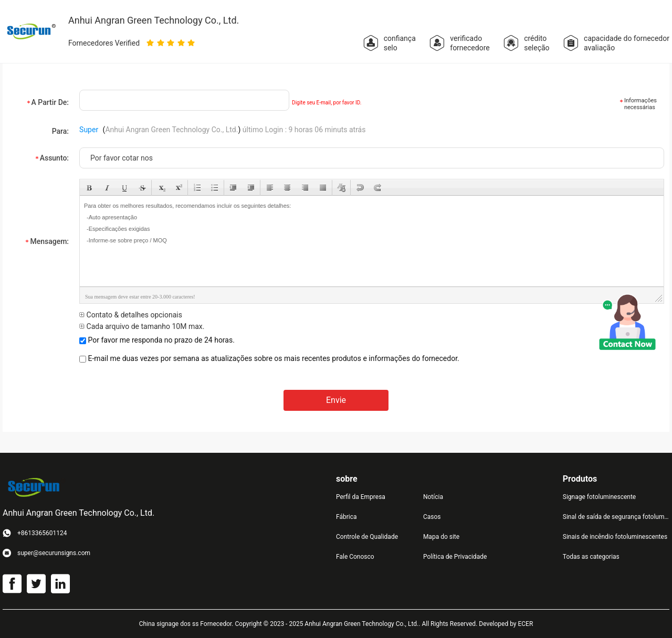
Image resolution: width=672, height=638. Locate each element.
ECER (525, 624)
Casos (432, 517)
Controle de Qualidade (367, 537)
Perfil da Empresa (361, 497)
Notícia (433, 497)
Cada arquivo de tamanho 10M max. (142, 326)
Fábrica (346, 517)
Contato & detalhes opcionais (131, 315)
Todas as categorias (591, 557)
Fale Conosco (355, 557)
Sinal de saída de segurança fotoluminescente (616, 517)
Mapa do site (441, 537)
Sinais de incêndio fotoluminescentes (615, 537)
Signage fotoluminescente (599, 497)
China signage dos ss (169, 624)
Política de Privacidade (455, 557)
